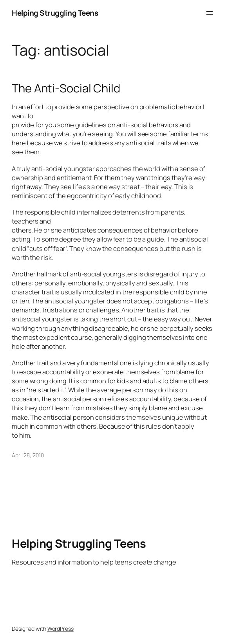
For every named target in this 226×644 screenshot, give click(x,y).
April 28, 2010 (28, 455)
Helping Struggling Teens (55, 13)
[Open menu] (210, 13)
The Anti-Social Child (66, 88)
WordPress (61, 629)
